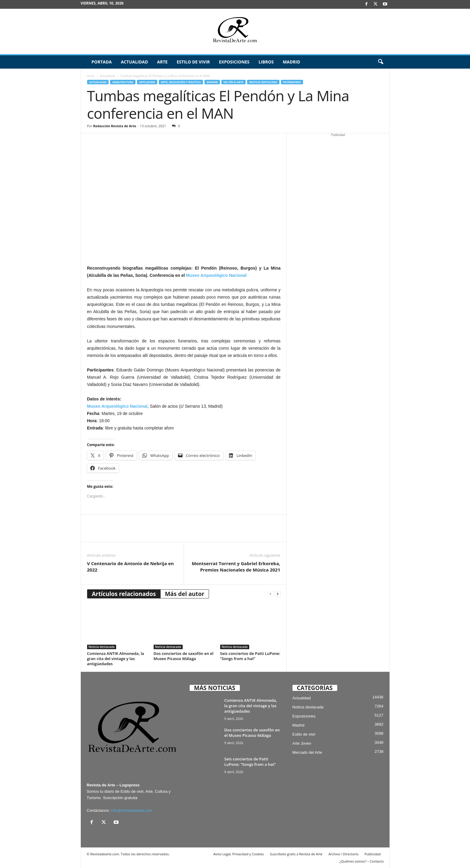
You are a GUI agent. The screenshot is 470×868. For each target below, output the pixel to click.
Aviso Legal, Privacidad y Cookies (239, 854)
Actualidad (134, 62)
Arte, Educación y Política (181, 82)
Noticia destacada (263, 82)
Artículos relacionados (124, 594)
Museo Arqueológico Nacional (216, 275)
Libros (266, 62)
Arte (162, 62)
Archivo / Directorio (343, 854)
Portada (102, 62)
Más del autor (184, 594)
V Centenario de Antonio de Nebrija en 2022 (131, 567)
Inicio (91, 76)
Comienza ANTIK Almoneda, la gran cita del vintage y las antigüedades (116, 659)
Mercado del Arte (307, 752)
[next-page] (278, 594)
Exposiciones (234, 62)
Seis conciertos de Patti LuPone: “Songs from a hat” (250, 656)
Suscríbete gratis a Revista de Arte (296, 854)
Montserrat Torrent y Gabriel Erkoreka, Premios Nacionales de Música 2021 (236, 567)
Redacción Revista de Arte (115, 126)
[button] (380, 62)
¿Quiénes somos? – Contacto (361, 861)
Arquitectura (123, 82)
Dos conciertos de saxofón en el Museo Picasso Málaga (184, 656)
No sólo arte (233, 82)
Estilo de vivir (193, 62)
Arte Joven (147, 82)
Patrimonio (292, 82)
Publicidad (372, 854)
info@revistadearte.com (132, 810)
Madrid (291, 62)
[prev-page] (270, 594)
